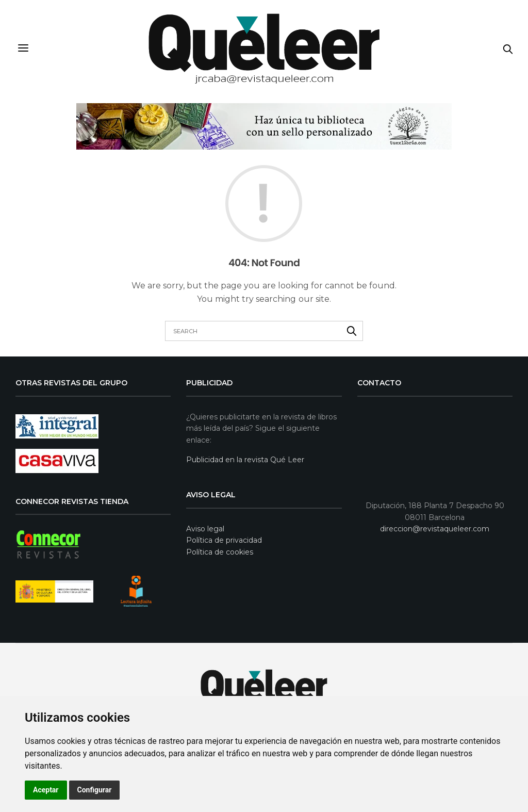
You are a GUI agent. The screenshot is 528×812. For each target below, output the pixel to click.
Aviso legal (205, 529)
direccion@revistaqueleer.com (435, 529)
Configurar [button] (95, 790)
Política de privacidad (224, 540)
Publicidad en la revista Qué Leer (245, 460)
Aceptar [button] (46, 790)
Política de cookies (220, 551)
